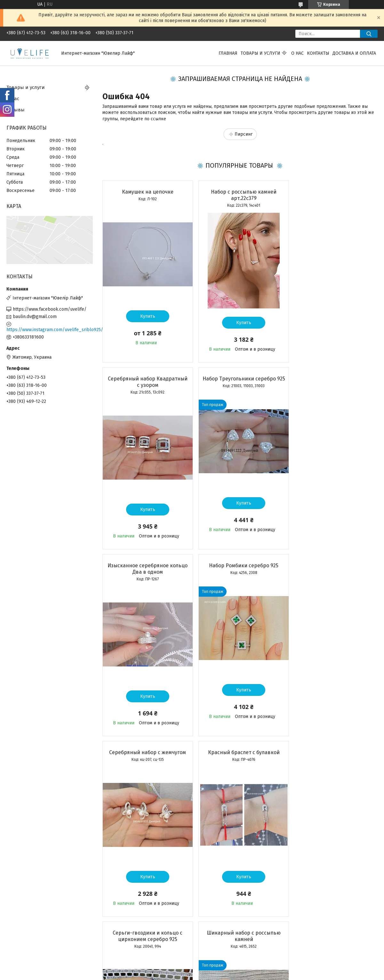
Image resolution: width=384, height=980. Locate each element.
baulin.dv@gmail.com (35, 317)
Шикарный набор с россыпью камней (146, 756)
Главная (228, 53)
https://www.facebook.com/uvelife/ (50, 309)
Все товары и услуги (143, 937)
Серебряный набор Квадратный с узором (333, 195)
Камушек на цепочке (146, 192)
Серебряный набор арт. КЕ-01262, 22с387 (240, 756)
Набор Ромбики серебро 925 (333, 379)
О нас (297, 53)
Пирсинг (244, 134)
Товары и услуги (260, 53)
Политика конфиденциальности (249, 974)
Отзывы (16, 110)
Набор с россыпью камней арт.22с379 (240, 195)
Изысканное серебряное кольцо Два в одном (240, 382)
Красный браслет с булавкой (240, 566)
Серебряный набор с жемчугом (146, 566)
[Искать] (369, 34)
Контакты (318, 53)
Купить (146, 316)
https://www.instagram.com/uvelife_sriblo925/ (50, 330)
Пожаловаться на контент (193, 974)
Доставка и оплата (354, 53)
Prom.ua (220, 968)
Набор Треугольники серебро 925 (146, 382)
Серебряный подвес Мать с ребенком (333, 756)
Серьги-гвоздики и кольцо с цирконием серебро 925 (333, 569)
